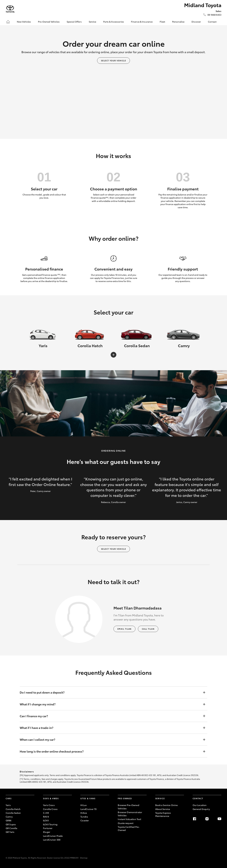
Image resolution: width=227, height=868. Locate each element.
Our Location (200, 805)
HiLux (83, 805)
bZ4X (46, 820)
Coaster (85, 820)
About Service (163, 809)
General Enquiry (201, 809)
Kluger (47, 832)
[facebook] (195, 819)
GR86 (9, 820)
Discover (196, 22)
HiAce (84, 813)
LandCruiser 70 (88, 809)
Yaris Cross (49, 805)
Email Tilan (124, 629)
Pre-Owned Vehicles (49, 22)
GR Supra (11, 824)
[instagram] (207, 819)
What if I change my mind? (110, 704)
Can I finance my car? (110, 716)
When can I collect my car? (110, 740)
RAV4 (46, 817)
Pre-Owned (125, 798)
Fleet (162, 22)
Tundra (84, 817)
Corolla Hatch (13, 809)
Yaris (8, 805)
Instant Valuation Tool (129, 819)
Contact (212, 22)
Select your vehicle (113, 60)
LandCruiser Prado (53, 836)
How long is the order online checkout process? (110, 751)
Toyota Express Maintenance (163, 814)
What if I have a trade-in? (110, 728)
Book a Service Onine (167, 805)
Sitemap (84, 858)
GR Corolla (11, 828)
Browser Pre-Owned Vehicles (128, 807)
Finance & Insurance (142, 22)
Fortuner (48, 828)
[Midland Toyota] (10, 9)
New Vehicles (24, 22)
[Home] (8, 22)
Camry (9, 817)
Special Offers (74, 22)
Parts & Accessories (114, 22)
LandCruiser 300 (52, 840)
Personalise (178, 22)
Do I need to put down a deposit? (110, 692)
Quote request (126, 823)
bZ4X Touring (50, 824)
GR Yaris (10, 832)
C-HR (46, 813)
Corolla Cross (50, 809)
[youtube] (219, 819)
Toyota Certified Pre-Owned (129, 828)
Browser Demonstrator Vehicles (130, 814)
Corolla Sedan (13, 813)
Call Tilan (148, 629)
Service (93, 22)
